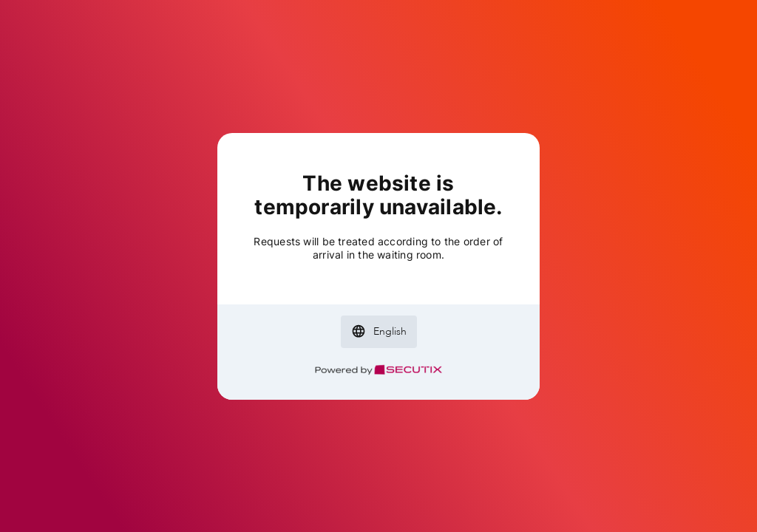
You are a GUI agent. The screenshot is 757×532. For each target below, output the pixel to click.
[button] (379, 332)
